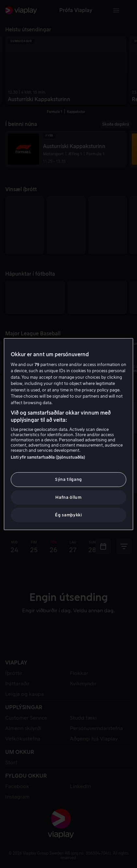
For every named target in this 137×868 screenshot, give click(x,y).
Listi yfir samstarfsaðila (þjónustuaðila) (48, 457)
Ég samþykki (68, 515)
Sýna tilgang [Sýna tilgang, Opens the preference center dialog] (68, 479)
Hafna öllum (68, 497)
